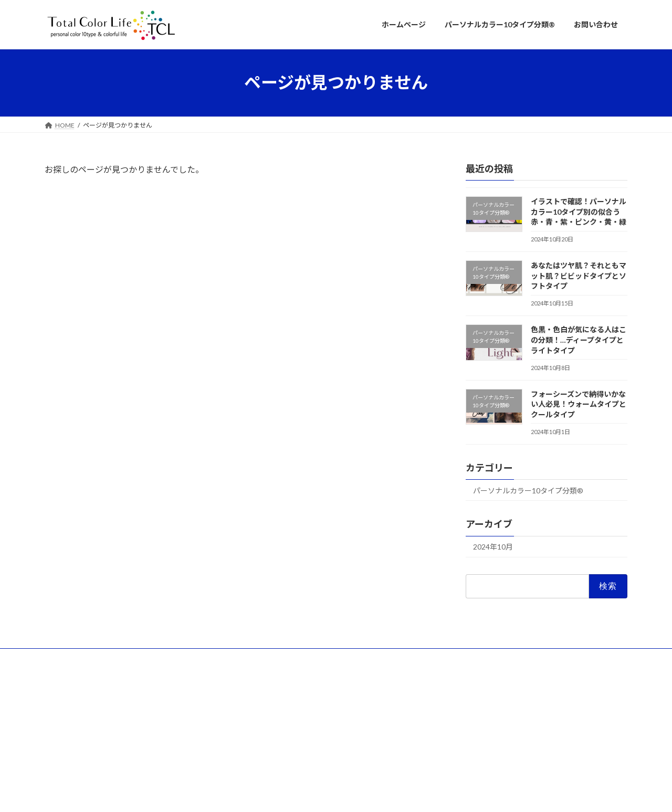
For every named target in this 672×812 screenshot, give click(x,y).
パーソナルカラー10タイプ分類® (528, 490)
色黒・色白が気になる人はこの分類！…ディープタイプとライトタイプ (579, 340)
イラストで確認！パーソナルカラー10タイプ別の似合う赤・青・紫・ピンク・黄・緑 (579, 212)
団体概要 (67, 658)
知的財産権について (129, 658)
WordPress (279, 793)
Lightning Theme (333, 793)
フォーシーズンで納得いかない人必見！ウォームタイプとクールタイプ (579, 404)
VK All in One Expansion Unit (404, 793)
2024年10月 (493, 547)
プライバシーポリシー (209, 658)
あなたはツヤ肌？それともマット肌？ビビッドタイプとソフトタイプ (579, 276)
